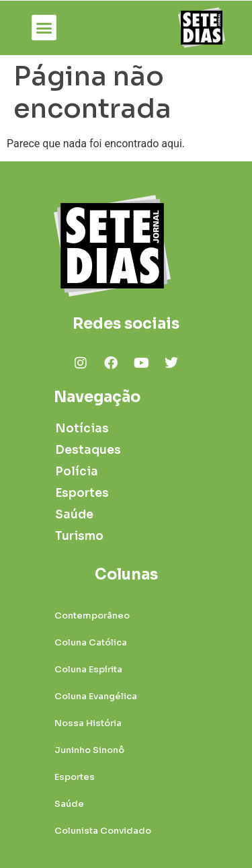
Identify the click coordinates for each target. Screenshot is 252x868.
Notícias (82, 429)
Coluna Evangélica (96, 696)
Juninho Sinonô (89, 750)
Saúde (74, 515)
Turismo (79, 536)
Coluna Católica (91, 642)
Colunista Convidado (103, 831)
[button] (44, 28)
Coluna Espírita (88, 669)
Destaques (87, 450)
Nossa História (88, 723)
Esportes (82, 493)
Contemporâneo (92, 616)
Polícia (77, 472)
